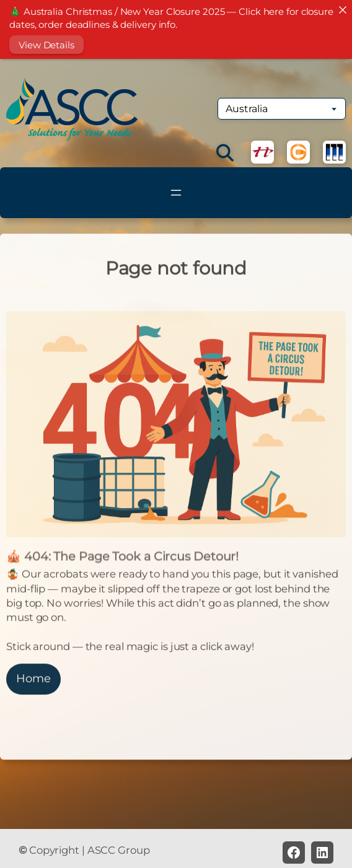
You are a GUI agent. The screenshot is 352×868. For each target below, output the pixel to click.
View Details (46, 45)
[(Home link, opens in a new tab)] (72, 109)
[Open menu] (176, 193)
